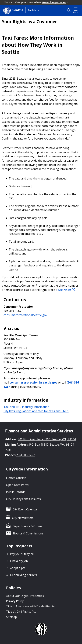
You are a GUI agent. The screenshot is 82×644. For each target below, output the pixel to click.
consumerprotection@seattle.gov (25, 315)
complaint (67, 290)
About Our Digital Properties (25, 596)
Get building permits (24, 575)
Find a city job (19, 561)
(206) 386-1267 (25, 455)
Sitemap (11, 617)
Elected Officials (16, 478)
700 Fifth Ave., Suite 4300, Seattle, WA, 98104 (47, 439)
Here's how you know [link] (55, 2)
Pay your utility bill (22, 554)
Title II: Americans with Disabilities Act (31, 606)
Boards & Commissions (28, 533)
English (32, 10)
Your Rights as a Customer (29, 22)
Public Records (16, 492)
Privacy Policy (15, 601)
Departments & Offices (27, 526)
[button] (78, 3)
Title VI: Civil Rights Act (21, 612)
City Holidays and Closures (23, 499)
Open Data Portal (18, 485)
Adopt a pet (18, 568)
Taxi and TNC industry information (26, 407)
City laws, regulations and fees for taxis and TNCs (36, 411)
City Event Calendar (25, 509)
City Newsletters (23, 518)
